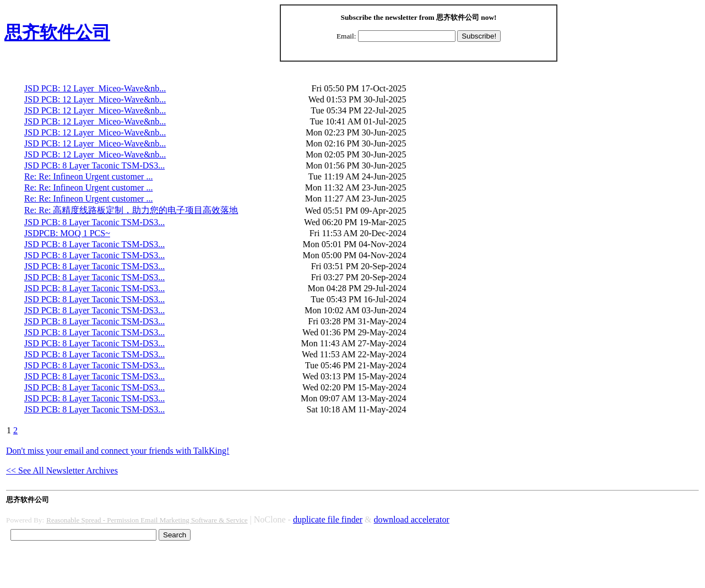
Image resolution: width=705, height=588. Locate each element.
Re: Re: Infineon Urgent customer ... (88, 176)
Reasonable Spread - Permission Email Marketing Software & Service (147, 520)
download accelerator (412, 519)
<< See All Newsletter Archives (62, 470)
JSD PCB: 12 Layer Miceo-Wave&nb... (95, 88)
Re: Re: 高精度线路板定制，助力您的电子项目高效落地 (131, 210)
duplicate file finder (328, 519)
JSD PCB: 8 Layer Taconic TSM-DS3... (94, 165)
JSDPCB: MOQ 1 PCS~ (67, 233)
